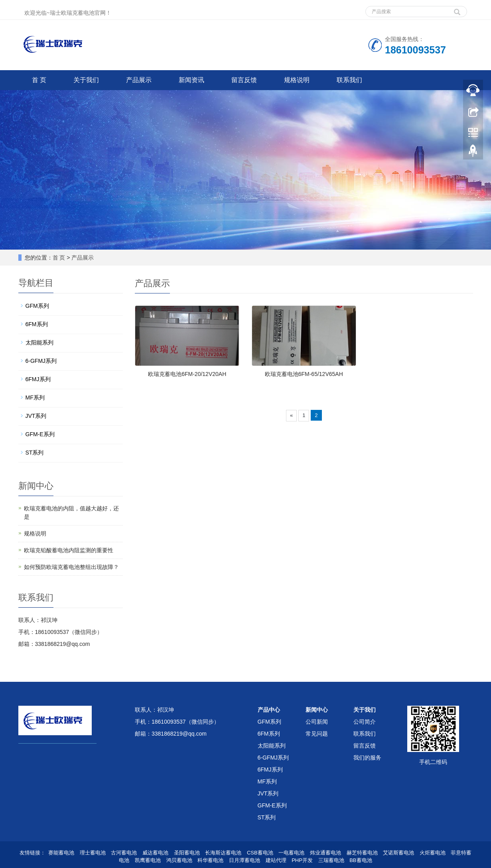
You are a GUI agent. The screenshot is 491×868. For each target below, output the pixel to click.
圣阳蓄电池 (187, 853)
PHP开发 (302, 860)
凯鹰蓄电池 (148, 860)
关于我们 (86, 80)
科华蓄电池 (210, 860)
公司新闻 (317, 722)
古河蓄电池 (124, 853)
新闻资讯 (191, 80)
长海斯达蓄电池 (223, 853)
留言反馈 (244, 80)
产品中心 (269, 710)
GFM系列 (37, 306)
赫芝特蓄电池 (362, 853)
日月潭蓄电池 (245, 860)
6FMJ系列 (38, 379)
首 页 (39, 80)
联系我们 (349, 80)
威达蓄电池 (155, 853)
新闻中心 (317, 710)
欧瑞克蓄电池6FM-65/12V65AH (304, 374)
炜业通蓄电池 (325, 853)
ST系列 (35, 453)
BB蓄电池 (361, 860)
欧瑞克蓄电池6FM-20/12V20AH (187, 374)
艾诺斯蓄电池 (398, 853)
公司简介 (365, 722)
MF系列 (35, 398)
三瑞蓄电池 (331, 860)
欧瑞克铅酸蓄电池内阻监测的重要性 (69, 550)
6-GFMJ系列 (41, 361)
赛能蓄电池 (61, 853)
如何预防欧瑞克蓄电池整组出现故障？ (71, 567)
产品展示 (139, 80)
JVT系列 (36, 416)
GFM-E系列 (40, 434)
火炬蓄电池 (433, 853)
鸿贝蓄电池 (179, 860)
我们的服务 (367, 758)
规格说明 (297, 80)
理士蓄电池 (93, 853)
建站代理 (276, 860)
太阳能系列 (39, 342)
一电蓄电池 (291, 853)
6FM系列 (37, 324)
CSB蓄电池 (260, 853)
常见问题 (317, 734)
